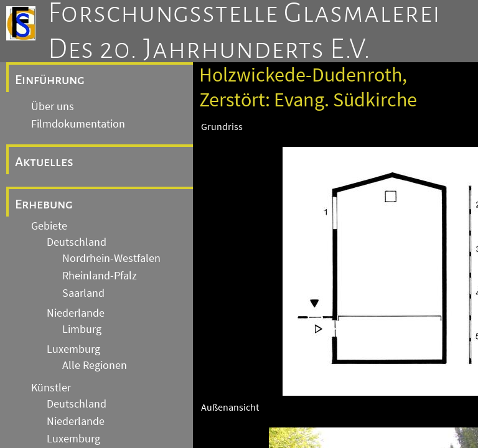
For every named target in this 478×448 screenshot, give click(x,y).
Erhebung (44, 204)
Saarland (83, 293)
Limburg (82, 329)
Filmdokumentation (78, 124)
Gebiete (49, 226)
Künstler (51, 388)
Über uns (53, 106)
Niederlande (76, 313)
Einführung (50, 80)
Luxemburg (73, 349)
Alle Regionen (95, 365)
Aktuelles (44, 162)
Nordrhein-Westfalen (111, 258)
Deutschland (77, 242)
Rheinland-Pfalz (100, 276)
